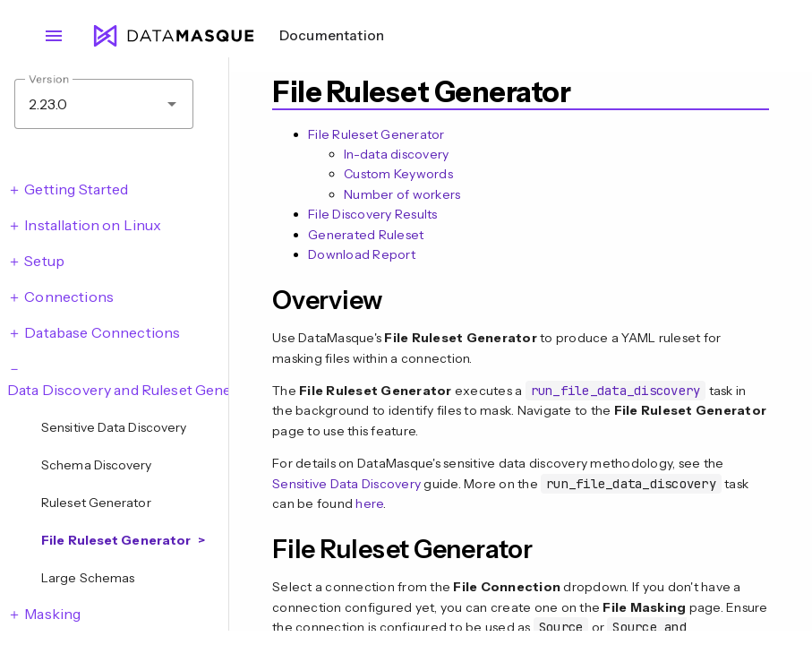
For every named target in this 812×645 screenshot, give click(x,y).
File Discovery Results (373, 214)
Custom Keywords (398, 174)
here (369, 503)
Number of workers (402, 194)
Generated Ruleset (366, 235)
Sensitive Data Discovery (346, 484)
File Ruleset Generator (376, 134)
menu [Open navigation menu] (54, 36)
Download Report (362, 254)
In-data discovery (396, 154)
